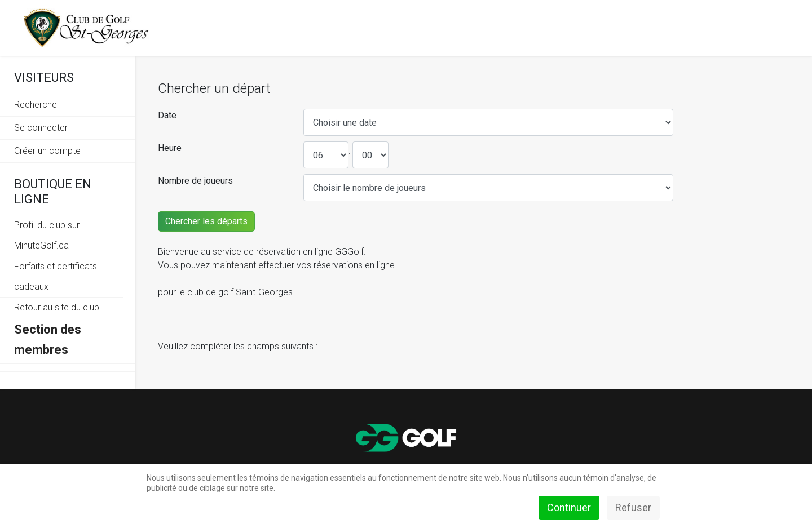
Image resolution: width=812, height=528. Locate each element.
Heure (170, 148)
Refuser (633, 507)
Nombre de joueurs (195, 181)
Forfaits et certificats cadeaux (56, 276)
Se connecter (41, 128)
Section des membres (48, 340)
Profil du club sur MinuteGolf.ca (47, 235)
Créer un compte (47, 151)
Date (167, 115)
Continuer (569, 507)
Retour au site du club (57, 307)
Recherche (36, 105)
